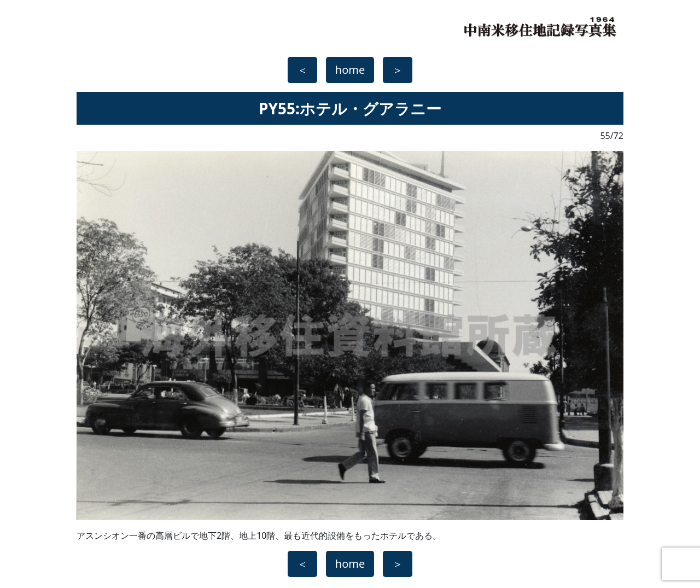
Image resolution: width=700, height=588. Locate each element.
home (350, 70)
